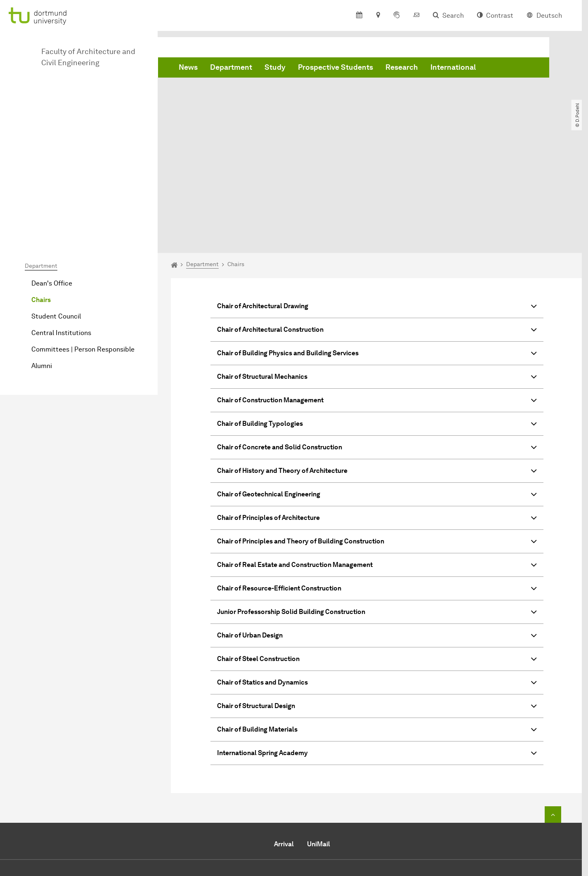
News (188, 67)
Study (275, 67)
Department (231, 67)
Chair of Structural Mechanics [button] (377, 285)
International (453, 67)
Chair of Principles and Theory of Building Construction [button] (377, 450)
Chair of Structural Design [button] (377, 614)
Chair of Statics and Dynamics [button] (377, 591)
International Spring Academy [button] (377, 661)
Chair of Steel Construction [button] (377, 567)
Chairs (41, 207)
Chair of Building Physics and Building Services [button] (377, 261)
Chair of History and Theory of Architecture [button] (377, 379)
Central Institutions (61, 240)
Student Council (56, 223)
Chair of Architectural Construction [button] (377, 238)
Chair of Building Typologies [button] (377, 332)
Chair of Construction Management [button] (377, 308)
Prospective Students (335, 67)
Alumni (42, 273)
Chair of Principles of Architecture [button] (377, 426)
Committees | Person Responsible (83, 256)
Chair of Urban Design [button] (377, 544)
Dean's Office (52, 190)
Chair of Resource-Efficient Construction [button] (377, 497)
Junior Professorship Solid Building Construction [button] (377, 520)
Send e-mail (260, 817)
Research (402, 67)
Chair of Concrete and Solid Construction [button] (377, 355)
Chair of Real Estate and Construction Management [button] (377, 473)
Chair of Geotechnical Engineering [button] (377, 403)
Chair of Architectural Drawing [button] (377, 214)
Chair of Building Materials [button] (377, 638)
